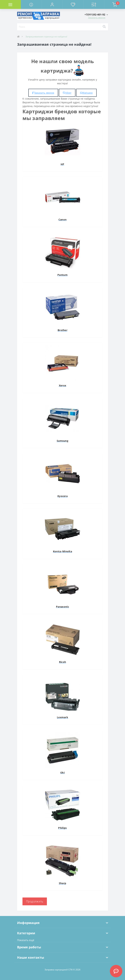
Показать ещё (26, 940)
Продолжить (35, 901)
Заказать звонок (97, 18)
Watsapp (86, 93)
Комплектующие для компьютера (21, 10)
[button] (52, 4)
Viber (67, 93)
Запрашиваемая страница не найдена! (46, 37)
